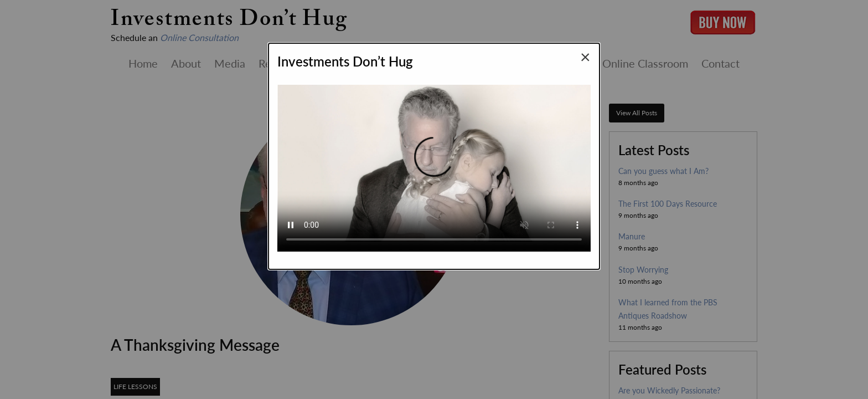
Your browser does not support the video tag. (434, 163)
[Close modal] (585, 57)
